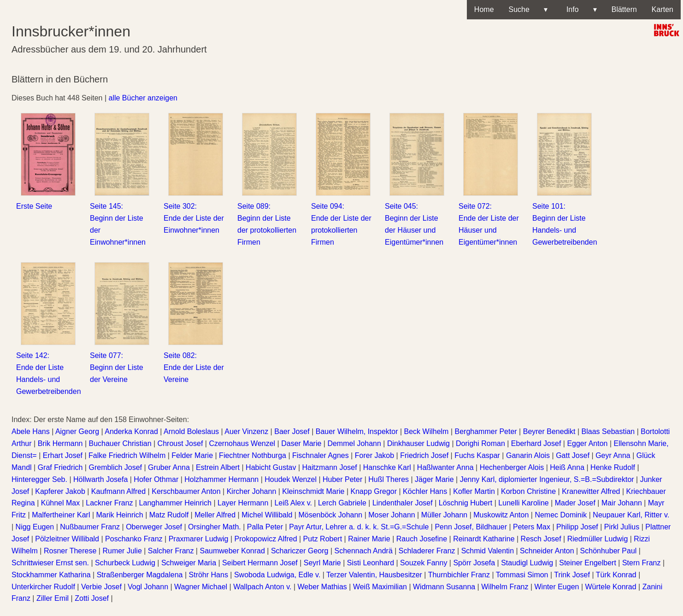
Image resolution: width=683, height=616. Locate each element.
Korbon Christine (528, 491)
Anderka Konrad (131, 431)
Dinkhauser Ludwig (418, 443)
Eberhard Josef (536, 443)
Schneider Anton (547, 551)
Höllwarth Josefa (100, 479)
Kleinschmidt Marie (313, 491)
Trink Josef (572, 575)
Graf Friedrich (60, 467)
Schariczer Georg (300, 551)
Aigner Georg (77, 431)
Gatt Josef (573, 455)
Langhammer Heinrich (175, 503)
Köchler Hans (425, 491)
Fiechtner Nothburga (253, 455)
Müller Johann (445, 515)
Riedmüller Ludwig (598, 539)
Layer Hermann (243, 503)
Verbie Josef (101, 587)
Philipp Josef (577, 527)
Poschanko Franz (134, 539)
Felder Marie (192, 455)
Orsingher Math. (215, 527)
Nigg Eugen (35, 527)
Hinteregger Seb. (39, 479)
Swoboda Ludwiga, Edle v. (277, 575)
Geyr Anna (613, 455)
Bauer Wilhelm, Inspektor (357, 431)
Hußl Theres (389, 479)
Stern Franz (642, 563)
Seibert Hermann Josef (260, 563)
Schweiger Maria (189, 563)
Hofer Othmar (156, 479)
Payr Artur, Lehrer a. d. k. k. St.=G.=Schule (359, 527)
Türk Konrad (616, 575)
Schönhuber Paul (609, 551)
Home (484, 9)
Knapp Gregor (374, 491)
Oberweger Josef (154, 527)
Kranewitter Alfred (591, 491)
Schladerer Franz (427, 551)
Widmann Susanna (444, 587)
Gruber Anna (169, 467)
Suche (528, 10)
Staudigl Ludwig (527, 563)
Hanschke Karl (387, 467)
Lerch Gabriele (342, 503)
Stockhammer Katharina (51, 575)
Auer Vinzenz (246, 431)
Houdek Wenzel (291, 479)
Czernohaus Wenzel (242, 443)
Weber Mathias (322, 587)
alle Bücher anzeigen (143, 98)
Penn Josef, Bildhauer (471, 527)
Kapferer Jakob (60, 491)
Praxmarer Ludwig (199, 539)
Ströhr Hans (209, 575)
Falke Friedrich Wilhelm (127, 455)
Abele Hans (31, 431)
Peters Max (532, 527)
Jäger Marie (434, 479)
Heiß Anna (567, 467)
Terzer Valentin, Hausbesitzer (374, 575)
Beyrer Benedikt (549, 431)
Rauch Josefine (422, 539)
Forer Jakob (374, 455)
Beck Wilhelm (427, 431)
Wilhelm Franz (505, 587)
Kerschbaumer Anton (186, 491)
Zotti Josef (92, 598)
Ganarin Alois (528, 455)
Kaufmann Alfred (118, 491)
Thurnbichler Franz (459, 575)
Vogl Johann (148, 587)
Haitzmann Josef (330, 467)
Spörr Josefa (474, 563)
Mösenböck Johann (330, 515)
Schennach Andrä (363, 551)
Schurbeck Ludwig (125, 563)
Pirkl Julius (622, 527)
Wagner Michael (201, 587)
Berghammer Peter (486, 431)
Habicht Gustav (271, 467)
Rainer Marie (369, 539)
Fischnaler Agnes (321, 455)
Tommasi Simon (522, 575)
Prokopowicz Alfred (266, 539)
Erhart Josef (63, 455)
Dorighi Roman (480, 443)
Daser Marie (301, 443)
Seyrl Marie (322, 563)
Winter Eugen (557, 587)
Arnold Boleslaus (191, 431)
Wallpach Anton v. (262, 587)
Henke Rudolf (613, 467)
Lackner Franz (109, 503)
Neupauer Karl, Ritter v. (631, 515)
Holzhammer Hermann (221, 479)
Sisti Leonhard (371, 563)
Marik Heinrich (119, 515)
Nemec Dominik (561, 515)
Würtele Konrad (610, 587)
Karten (662, 9)
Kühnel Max (61, 503)
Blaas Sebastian (608, 431)
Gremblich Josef (115, 467)
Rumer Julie (122, 551)
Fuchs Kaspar (477, 455)
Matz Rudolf (169, 515)
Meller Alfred (215, 515)
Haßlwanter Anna (445, 467)
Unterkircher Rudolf (43, 587)
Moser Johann (392, 515)
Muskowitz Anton (501, 515)
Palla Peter (265, 527)
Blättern (624, 9)
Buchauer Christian (120, 443)
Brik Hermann (60, 443)
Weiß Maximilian (380, 587)
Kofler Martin (474, 491)
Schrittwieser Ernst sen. (50, 563)
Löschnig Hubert (466, 503)
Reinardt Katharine (484, 539)
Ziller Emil (53, 598)
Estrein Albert (218, 467)
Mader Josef (575, 503)
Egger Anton (587, 443)
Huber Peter (342, 479)
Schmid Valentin (488, 551)
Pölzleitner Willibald (67, 539)
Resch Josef (541, 539)
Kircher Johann (252, 491)
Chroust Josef (180, 443)
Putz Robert (323, 539)
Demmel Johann (354, 443)
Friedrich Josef (424, 455)
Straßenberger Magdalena (140, 575)
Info (580, 10)
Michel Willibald (267, 515)
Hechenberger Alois (512, 467)
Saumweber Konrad (232, 551)
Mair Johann (622, 503)
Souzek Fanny (424, 563)
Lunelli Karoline (523, 503)
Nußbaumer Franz (90, 527)
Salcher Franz (171, 551)
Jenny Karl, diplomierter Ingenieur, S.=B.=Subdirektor (547, 479)
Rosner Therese (70, 551)
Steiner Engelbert (588, 563)
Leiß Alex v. (293, 503)
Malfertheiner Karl (61, 515)
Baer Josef (292, 431)
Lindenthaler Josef (403, 503)
